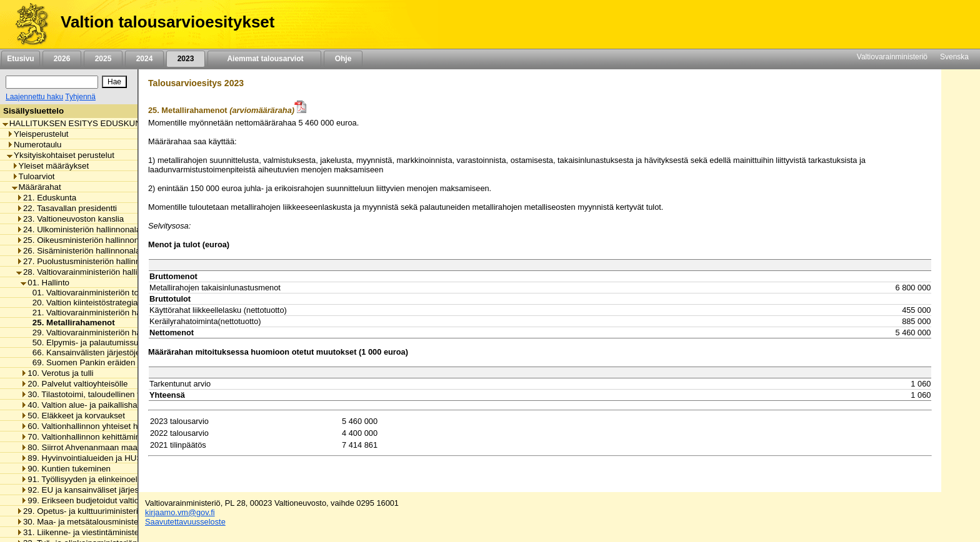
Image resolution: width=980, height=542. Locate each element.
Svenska (954, 57)
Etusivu (20, 59)
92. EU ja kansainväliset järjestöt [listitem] (84, 490)
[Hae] (114, 82)
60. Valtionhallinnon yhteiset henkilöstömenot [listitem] (107, 426)
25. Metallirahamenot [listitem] (70, 323)
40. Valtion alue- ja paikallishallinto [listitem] (87, 405)
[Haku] (52, 82)
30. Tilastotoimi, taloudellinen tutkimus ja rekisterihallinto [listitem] (127, 394)
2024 (144, 59)
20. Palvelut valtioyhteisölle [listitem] (74, 384)
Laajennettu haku (34, 97)
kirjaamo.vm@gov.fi (180, 512)
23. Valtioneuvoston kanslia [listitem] (70, 219)
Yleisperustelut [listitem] (37, 134)
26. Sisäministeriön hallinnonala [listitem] (78, 251)
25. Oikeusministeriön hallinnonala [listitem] (83, 240)
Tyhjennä (80, 97)
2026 (62, 59)
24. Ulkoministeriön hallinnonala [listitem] (78, 229)
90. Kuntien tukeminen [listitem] (66, 469)
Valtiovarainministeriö (892, 57)
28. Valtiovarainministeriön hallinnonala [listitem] (92, 272)
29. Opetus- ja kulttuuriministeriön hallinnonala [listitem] (105, 511)
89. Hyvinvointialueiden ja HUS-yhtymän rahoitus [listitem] (114, 458)
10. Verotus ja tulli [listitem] (57, 373)
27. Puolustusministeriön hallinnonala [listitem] (88, 261)
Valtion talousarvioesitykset (167, 22)
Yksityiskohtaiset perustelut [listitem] (61, 155)
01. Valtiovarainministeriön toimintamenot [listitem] (105, 293)
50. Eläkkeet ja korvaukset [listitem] (73, 416)
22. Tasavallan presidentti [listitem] (67, 208)
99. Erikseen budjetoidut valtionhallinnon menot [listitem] (111, 500)
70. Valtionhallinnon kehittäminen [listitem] (85, 437)
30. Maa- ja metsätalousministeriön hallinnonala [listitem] (108, 522)
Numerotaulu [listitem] (34, 145)
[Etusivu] (27, 24)
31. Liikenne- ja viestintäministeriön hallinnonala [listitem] (108, 532)
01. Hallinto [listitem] (45, 283)
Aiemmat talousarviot (264, 59)
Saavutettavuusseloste (185, 522)
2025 (103, 59)
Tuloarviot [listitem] (33, 176)
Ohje (343, 59)
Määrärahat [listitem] (37, 187)
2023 (186, 59)
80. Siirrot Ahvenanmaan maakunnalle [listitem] (94, 447)
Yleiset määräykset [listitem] (51, 166)
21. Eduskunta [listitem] (46, 198)
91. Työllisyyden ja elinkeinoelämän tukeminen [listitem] (110, 479)
